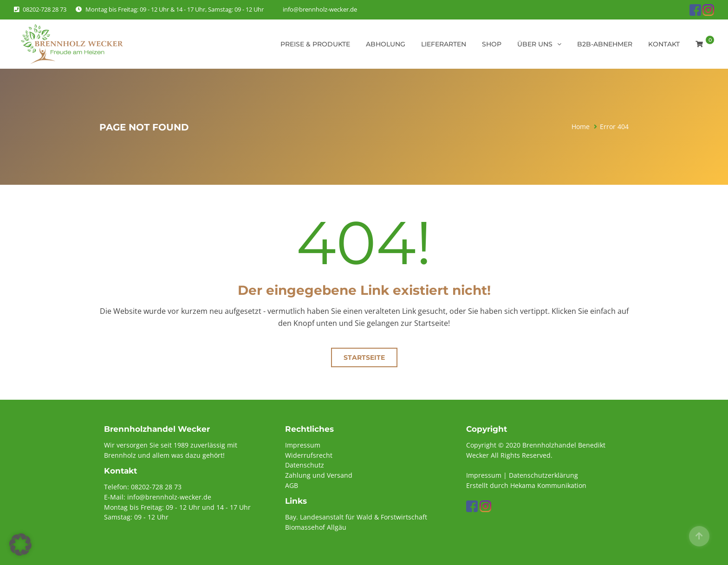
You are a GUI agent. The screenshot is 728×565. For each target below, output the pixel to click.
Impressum (303, 445)
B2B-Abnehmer (605, 44)
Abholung (386, 44)
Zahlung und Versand (319, 475)
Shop (492, 44)
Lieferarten (444, 44)
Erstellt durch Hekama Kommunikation (526, 485)
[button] (20, 545)
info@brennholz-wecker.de (320, 9)
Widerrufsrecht (309, 455)
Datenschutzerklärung (543, 475)
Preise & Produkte (315, 44)
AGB (292, 485)
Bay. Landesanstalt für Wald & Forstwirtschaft (356, 517)
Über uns (535, 44)
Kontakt (664, 44)
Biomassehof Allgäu (316, 527)
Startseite (364, 357)
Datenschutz (305, 465)
